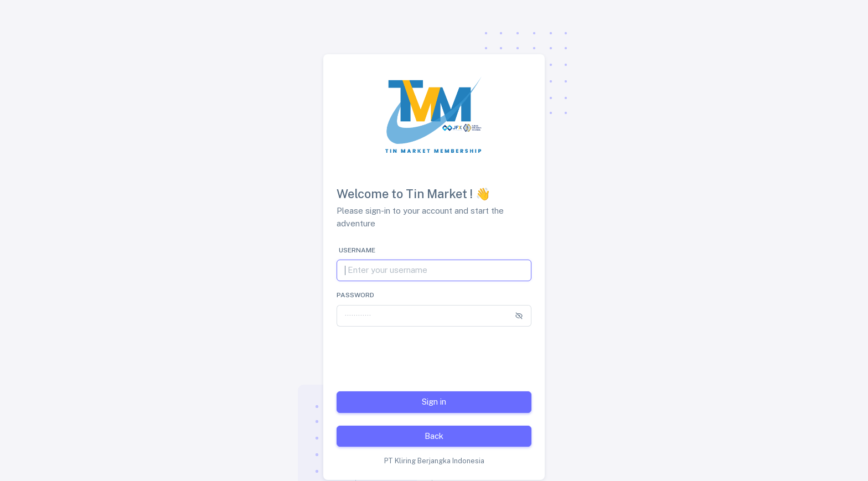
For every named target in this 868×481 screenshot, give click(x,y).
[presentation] (421, 357)
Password (355, 295)
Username (357, 250)
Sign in (434, 402)
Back (434, 436)
